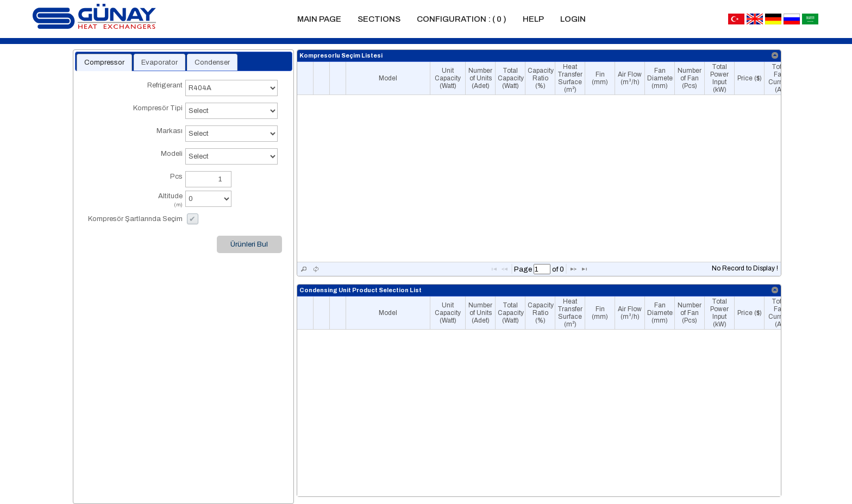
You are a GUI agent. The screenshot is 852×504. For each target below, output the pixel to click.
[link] (775, 55)
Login (573, 19)
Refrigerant (134, 90)
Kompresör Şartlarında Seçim (135, 219)
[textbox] (542, 269)
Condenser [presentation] (212, 62)
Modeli (134, 159)
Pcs (176, 177)
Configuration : (462, 19)
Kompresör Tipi (134, 113)
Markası (134, 136)
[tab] (104, 62)
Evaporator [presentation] (159, 62)
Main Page (319, 19)
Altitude (134, 201)
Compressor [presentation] (104, 62)
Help (533, 19)
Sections (379, 19)
